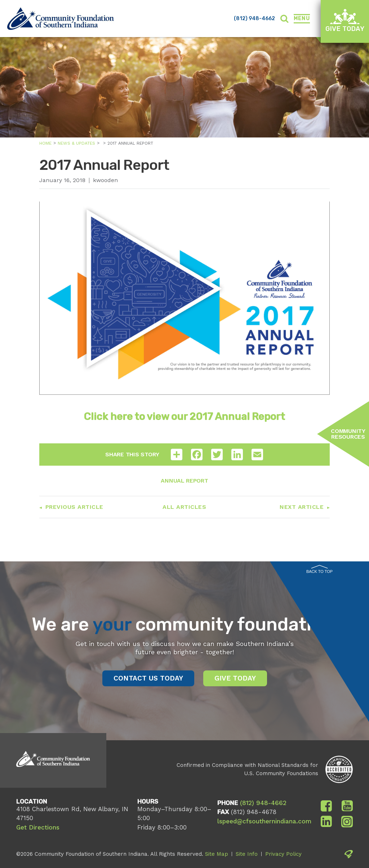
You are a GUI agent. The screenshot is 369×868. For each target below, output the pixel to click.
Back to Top (319, 569)
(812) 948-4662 (254, 19)
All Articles (184, 507)
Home (45, 143)
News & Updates (76, 143)
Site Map (217, 854)
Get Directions (38, 827)
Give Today (345, 21)
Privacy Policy (283, 854)
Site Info (247, 854)
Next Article (302, 507)
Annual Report (184, 481)
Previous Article (74, 507)
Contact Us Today (148, 678)
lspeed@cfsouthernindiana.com (264, 821)
